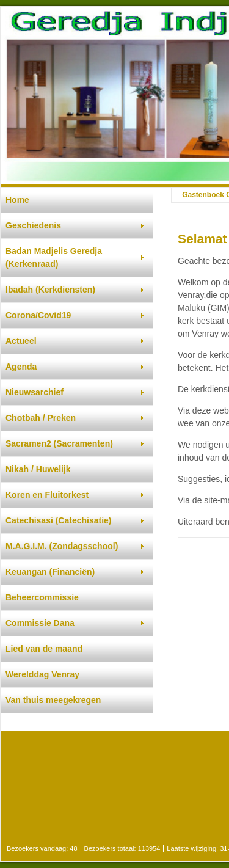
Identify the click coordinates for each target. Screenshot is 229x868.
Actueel (21, 341)
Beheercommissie (42, 597)
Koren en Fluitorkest (47, 495)
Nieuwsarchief (35, 392)
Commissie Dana (40, 623)
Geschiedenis (33, 225)
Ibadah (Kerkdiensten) (50, 290)
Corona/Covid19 (38, 315)
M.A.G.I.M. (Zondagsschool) (62, 546)
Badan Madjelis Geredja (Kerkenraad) (54, 257)
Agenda (21, 367)
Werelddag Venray (42, 674)
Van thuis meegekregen (53, 700)
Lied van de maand (44, 649)
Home (17, 200)
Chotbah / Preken (41, 418)
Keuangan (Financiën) (50, 572)
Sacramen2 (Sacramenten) (59, 443)
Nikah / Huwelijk (38, 469)
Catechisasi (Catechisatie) (59, 520)
